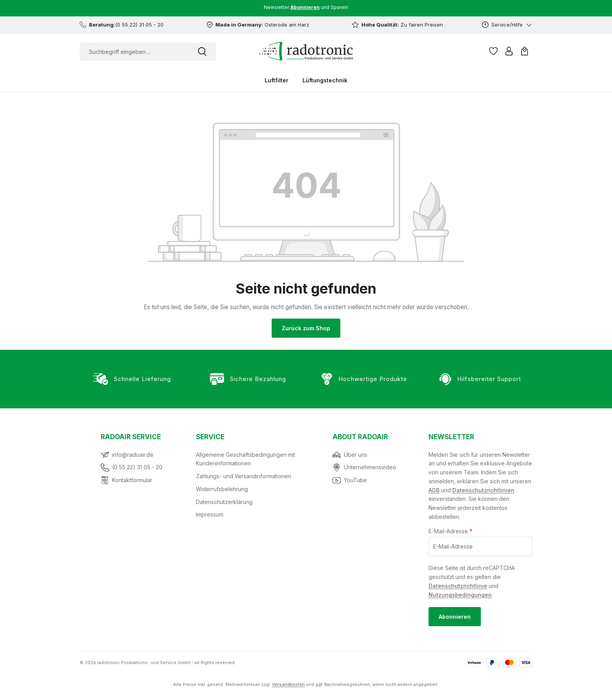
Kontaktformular (132, 480)
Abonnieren (455, 617)
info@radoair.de (133, 455)
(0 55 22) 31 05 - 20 (137, 467)
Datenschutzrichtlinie (458, 586)
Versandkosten (288, 684)
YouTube (355, 480)
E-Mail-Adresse (450, 531)
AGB (434, 490)
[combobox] (134, 52)
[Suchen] (202, 52)
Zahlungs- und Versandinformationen (244, 476)
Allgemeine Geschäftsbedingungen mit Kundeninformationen (246, 459)
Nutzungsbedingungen (460, 595)
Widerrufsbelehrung (222, 489)
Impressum (210, 514)
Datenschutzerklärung (224, 502)
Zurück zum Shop (306, 328)
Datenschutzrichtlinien (483, 490)
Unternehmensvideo (370, 467)
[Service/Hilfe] (507, 25)
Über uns (356, 455)
